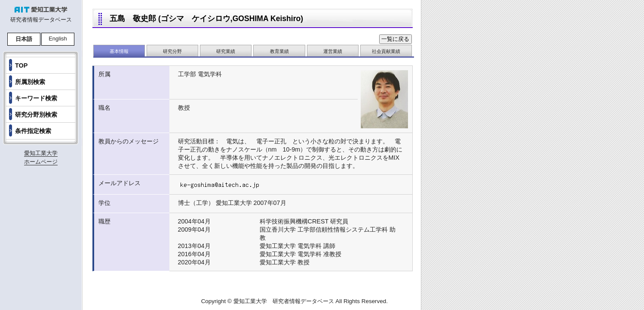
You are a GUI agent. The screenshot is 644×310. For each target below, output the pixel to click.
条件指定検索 (33, 131)
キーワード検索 (36, 98)
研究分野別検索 (36, 115)
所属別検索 (30, 82)
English (58, 39)
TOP (21, 65)
